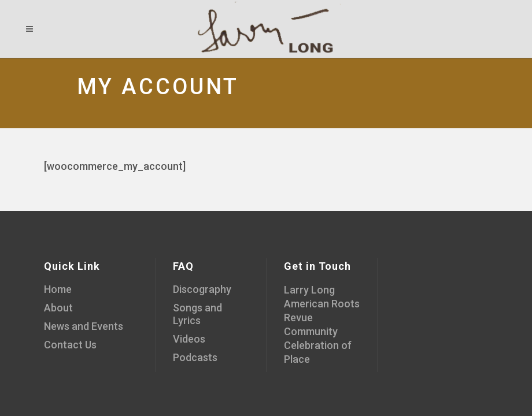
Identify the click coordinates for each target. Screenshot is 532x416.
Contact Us (70, 345)
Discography (202, 289)
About (58, 308)
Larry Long (309, 290)
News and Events (84, 326)
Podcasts (195, 357)
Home (58, 289)
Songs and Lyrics (197, 314)
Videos (189, 339)
